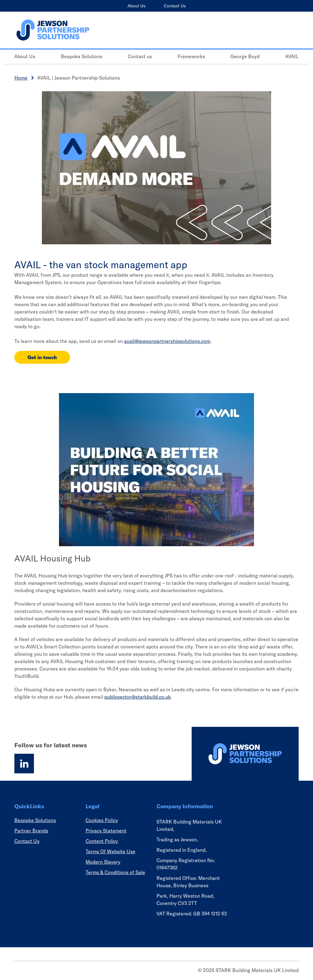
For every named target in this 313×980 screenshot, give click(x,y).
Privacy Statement (106, 831)
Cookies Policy (102, 820)
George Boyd (245, 56)
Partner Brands (31, 831)
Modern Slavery (103, 862)
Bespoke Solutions (82, 56)
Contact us (140, 56)
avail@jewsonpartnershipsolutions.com (167, 341)
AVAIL (292, 56)
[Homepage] (245, 754)
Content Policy (102, 841)
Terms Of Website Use (110, 851)
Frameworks (191, 56)
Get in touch (42, 357)
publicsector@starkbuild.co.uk (138, 697)
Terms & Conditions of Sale (115, 872)
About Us (136, 6)
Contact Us (175, 6)
